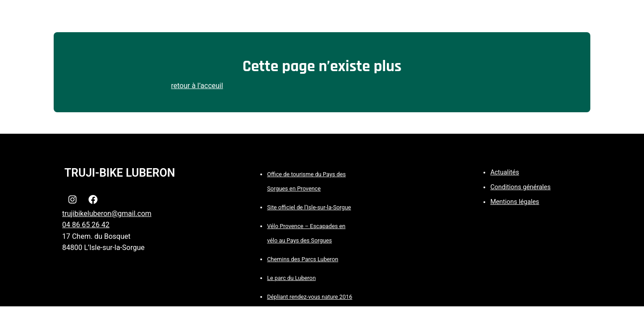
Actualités (504, 172)
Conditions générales (520, 187)
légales (529, 202)
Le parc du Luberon (291, 278)
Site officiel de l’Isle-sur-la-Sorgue (309, 207)
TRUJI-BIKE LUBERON (120, 173)
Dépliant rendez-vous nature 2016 (309, 297)
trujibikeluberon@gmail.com (107, 214)
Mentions (504, 202)
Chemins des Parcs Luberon (303, 259)
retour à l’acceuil (197, 86)
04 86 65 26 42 (86, 225)
